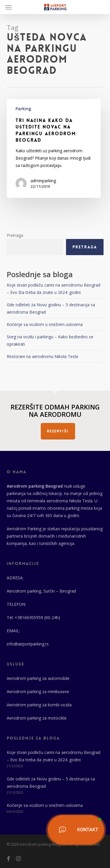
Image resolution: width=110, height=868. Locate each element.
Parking (23, 109)
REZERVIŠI (58, 431)
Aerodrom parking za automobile (38, 678)
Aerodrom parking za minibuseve (38, 691)
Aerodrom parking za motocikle (37, 718)
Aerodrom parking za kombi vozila (39, 705)
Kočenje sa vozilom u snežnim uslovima (45, 324)
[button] (9, 7)
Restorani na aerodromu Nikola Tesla (42, 356)
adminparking (43, 181)
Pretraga (15, 235)
